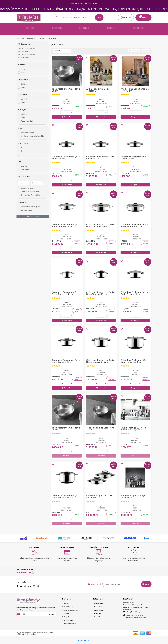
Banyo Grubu (99, 608)
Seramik (24, 99)
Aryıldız (24, 69)
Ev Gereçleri (98, 611)
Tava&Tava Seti (24, 58)
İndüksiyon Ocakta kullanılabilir (33, 136)
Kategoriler (98, 600)
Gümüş (24, 166)
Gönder (146, 585)
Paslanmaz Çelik (27, 121)
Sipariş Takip (68, 621)
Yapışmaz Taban (27, 133)
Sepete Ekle (67, 115)
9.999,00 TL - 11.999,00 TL (30, 195)
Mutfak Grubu (99, 604)
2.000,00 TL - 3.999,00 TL (30, 192)
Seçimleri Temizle (33, 217)
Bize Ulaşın (128, 600)
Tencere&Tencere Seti (27, 54)
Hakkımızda (68, 604)
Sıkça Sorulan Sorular (71, 618)
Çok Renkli (25, 170)
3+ (22, 151)
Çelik (23, 87)
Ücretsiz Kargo (27, 210)
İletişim (66, 614)
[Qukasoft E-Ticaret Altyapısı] (84, 642)
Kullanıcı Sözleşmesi (71, 611)
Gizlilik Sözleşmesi (70, 608)
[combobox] (19, 615)
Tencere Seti (23, 51)
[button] (126, 18)
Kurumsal (67, 600)
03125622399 (25, 573)
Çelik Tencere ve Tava (26, 48)
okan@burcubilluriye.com (134, 613)
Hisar (23, 72)
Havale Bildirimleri (70, 624)
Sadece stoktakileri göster (31, 207)
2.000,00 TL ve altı (28, 188)
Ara (99, 17)
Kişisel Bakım (99, 618)
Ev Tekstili (97, 614)
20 (22, 155)
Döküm (24, 84)
